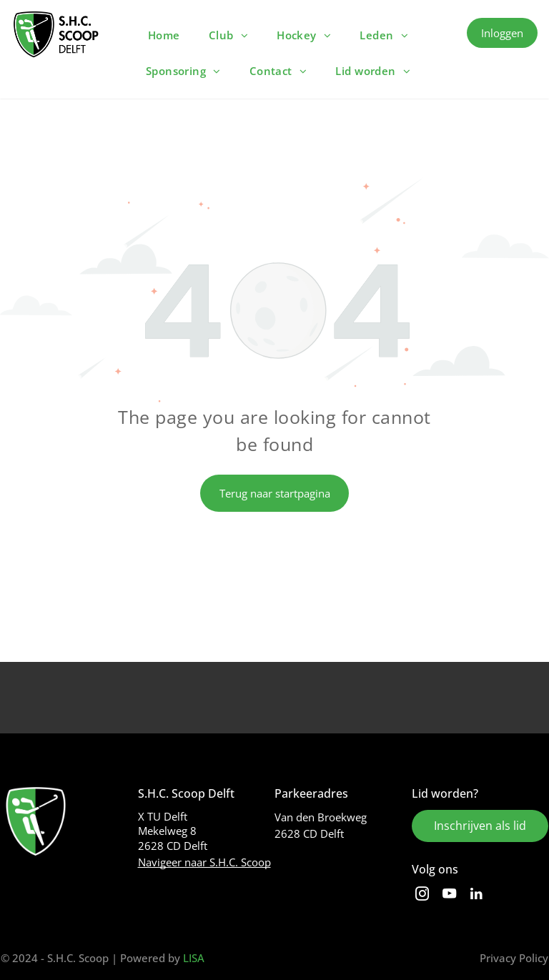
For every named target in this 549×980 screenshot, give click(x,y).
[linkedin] (476, 896)
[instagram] (422, 896)
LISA (194, 958)
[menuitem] (164, 35)
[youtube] (449, 896)
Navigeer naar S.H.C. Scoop (204, 862)
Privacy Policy (514, 958)
